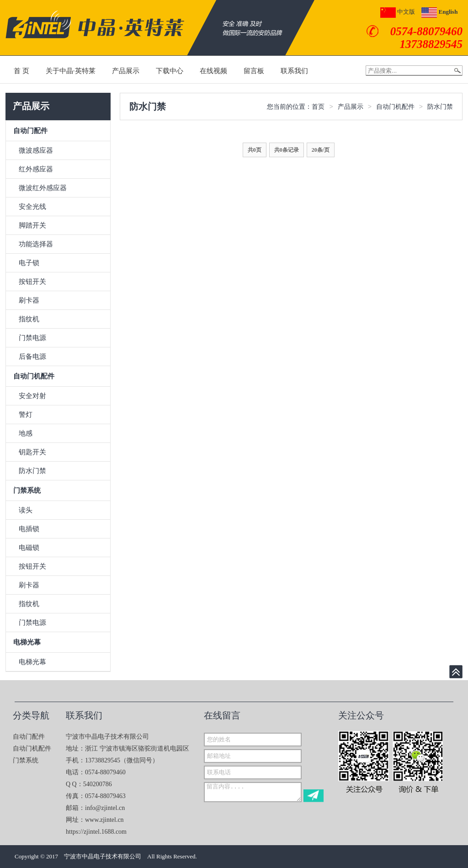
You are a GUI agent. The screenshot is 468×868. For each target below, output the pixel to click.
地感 (26, 433)
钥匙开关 (32, 452)
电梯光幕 (27, 642)
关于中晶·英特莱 (71, 71)
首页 (318, 107)
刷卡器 (29, 300)
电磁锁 (29, 548)
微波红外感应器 (43, 188)
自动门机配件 (34, 376)
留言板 (254, 71)
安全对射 (32, 396)
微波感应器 (36, 150)
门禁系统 (27, 490)
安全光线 (32, 207)
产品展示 (126, 71)
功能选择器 (36, 244)
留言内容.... (253, 792)
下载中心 (170, 71)
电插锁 (29, 529)
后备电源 (32, 357)
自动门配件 (30, 131)
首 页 (21, 71)
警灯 (26, 415)
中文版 (398, 12)
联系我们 (294, 71)
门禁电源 (32, 338)
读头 (26, 510)
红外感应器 (36, 169)
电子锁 (29, 263)
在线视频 (213, 71)
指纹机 (29, 319)
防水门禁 (32, 471)
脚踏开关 (32, 225)
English (439, 12)
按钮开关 (32, 282)
